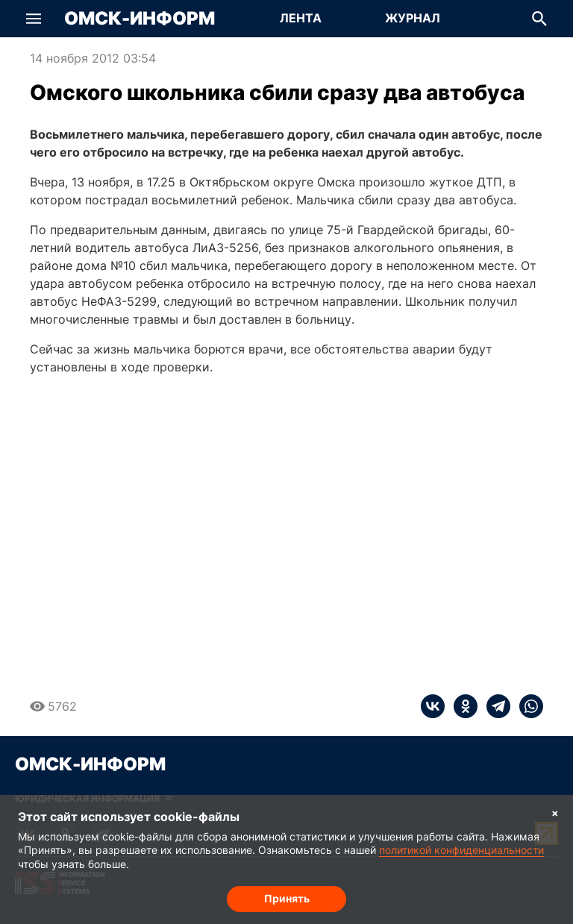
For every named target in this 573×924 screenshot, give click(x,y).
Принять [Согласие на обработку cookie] (287, 898)
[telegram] (494, 706)
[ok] (461, 706)
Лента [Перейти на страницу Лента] (301, 18)
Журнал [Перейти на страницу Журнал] (413, 18)
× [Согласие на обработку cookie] (555, 813)
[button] (34, 19)
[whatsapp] (527, 706)
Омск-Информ (140, 19)
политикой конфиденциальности (461, 850)
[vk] (433, 706)
